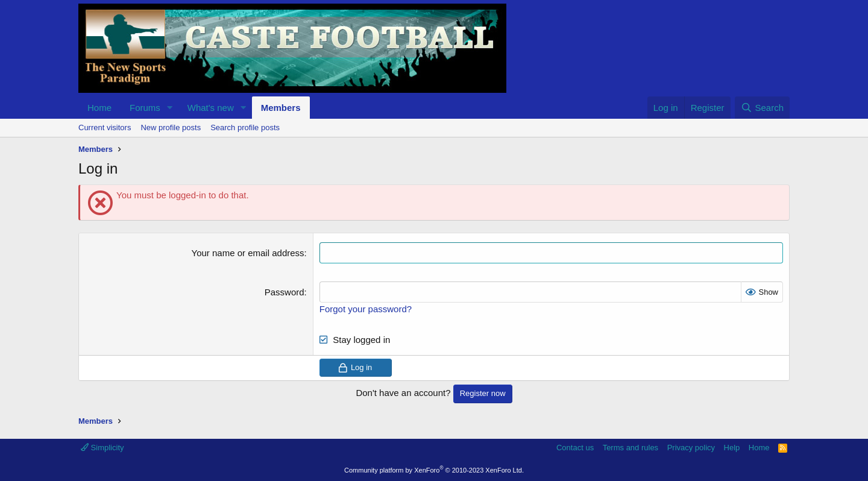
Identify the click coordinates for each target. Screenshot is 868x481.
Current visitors (105, 127)
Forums (145, 108)
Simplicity (102, 448)
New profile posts (171, 127)
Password (285, 292)
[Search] (762, 108)
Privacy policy (691, 448)
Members (281, 108)
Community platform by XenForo (434, 470)
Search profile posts (245, 127)
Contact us (575, 448)
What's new (211, 108)
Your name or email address (248, 253)
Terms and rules (631, 448)
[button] (170, 108)
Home (99, 108)
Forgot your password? (366, 309)
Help (732, 448)
